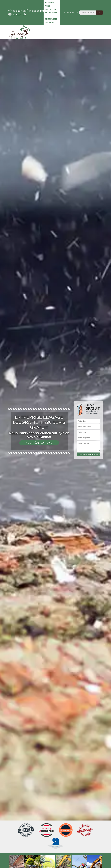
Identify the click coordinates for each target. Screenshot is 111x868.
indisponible (16, 11)
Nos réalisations (39, 443)
